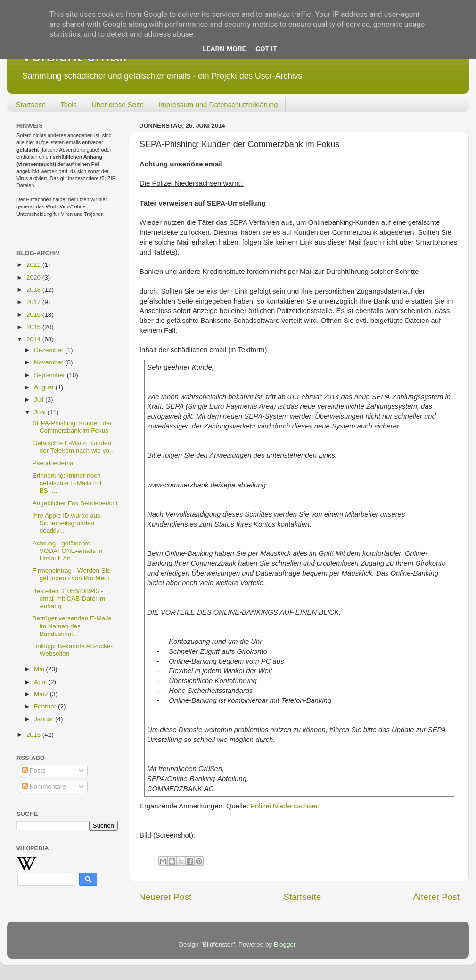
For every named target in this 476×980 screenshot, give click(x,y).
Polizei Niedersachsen (285, 806)
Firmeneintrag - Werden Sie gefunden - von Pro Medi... (74, 574)
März (42, 694)
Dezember (49, 350)
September (50, 375)
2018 (34, 290)
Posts (34, 770)
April (41, 682)
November (49, 362)
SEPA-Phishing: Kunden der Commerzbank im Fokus (72, 427)
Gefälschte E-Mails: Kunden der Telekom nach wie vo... (74, 447)
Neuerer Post (165, 897)
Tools (69, 104)
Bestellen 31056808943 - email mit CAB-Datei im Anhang (69, 598)
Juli (40, 399)
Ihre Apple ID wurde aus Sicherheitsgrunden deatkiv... (66, 523)
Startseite (31, 104)
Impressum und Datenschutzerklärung (218, 104)
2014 (34, 339)
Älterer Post (436, 897)
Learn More (224, 49)
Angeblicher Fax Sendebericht (75, 503)
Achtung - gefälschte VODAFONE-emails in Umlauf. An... (68, 551)
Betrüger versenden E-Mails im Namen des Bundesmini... (72, 626)
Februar (46, 706)
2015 (34, 327)
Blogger (285, 944)
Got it (266, 49)
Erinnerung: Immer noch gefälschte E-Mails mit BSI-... (67, 483)
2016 (34, 315)
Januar (45, 719)
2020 (34, 277)
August (45, 387)
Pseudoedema (53, 463)
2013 (34, 735)
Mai (40, 669)
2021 (34, 265)
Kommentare (44, 786)
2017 (34, 302)
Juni (41, 412)
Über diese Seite (118, 104)
